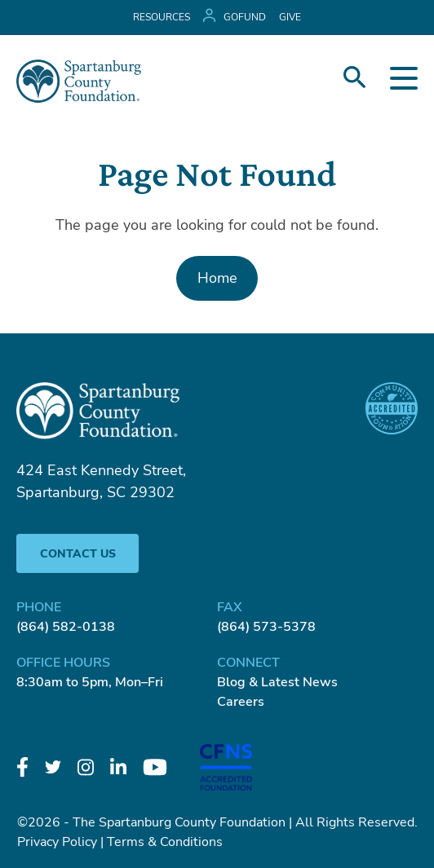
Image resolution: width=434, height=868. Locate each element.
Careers (241, 702)
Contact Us (78, 554)
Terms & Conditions (165, 842)
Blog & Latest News (277, 682)
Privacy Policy (57, 842)
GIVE (290, 17)
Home (217, 278)
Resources (162, 17)
